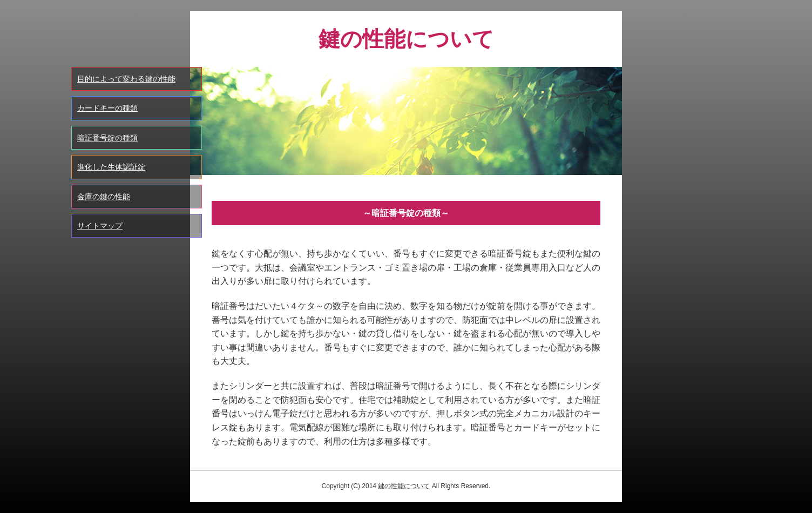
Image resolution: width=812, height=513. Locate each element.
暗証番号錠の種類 (107, 138)
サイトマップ (100, 226)
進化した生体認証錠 (111, 167)
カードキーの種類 (107, 108)
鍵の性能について (404, 486)
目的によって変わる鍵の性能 (126, 79)
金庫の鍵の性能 (104, 197)
